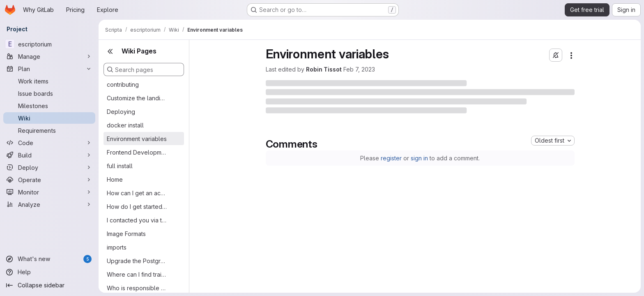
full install (120, 166)
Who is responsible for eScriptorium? (137, 288)
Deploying (121, 112)
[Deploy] (49, 167)
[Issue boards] (49, 93)
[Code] (49, 143)
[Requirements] (49, 130)
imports (117, 247)
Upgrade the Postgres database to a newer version (137, 261)
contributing (123, 84)
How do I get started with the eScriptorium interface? (137, 207)
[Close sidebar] (110, 51)
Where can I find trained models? (137, 274)
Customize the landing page (137, 98)
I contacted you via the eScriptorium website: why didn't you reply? (137, 220)
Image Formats (126, 234)
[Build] (49, 155)
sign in (419, 158)
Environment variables (137, 139)
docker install (125, 125)
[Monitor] (49, 192)
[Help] (49, 272)
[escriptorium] (49, 44)
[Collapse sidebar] (49, 285)
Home (115, 179)
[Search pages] (144, 69)
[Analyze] (49, 204)
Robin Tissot (324, 69)
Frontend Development (137, 152)
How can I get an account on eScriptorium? (137, 193)
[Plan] (49, 69)
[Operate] (49, 180)
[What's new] (49, 259)
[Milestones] (49, 106)
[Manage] (49, 56)
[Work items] (49, 81)
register (391, 158)
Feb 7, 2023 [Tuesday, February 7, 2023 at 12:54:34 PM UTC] (359, 69)
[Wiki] (49, 118)
